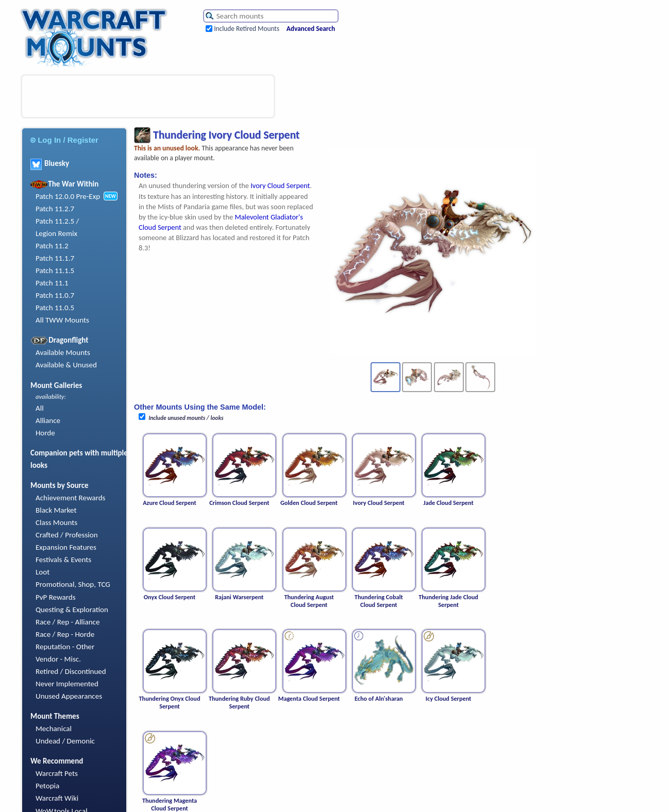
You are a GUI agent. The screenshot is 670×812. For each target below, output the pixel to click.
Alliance (48, 420)
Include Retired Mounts (247, 29)
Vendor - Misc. (58, 659)
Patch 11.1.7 (55, 258)
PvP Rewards (56, 597)
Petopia (47, 786)
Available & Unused (66, 365)
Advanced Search (311, 29)
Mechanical (54, 729)
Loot (43, 572)
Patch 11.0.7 (55, 295)
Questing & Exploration (72, 610)
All (40, 408)
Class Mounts (56, 522)
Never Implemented (67, 684)
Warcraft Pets (57, 773)
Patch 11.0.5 (55, 308)
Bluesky (50, 163)
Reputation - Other (65, 647)
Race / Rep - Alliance (68, 622)
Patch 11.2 (52, 246)
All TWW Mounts (62, 320)
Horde (45, 433)
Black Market (56, 510)
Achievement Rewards (71, 498)
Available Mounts (63, 352)
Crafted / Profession (67, 535)
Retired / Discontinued (71, 671)
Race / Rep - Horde (65, 634)
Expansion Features (66, 547)
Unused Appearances (69, 696)
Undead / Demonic (65, 741)
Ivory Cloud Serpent (280, 185)
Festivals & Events (63, 560)
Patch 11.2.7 (55, 209)
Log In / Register (64, 140)
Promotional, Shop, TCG (73, 584)
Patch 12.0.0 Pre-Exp (68, 196)
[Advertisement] (148, 96)
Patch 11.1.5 (55, 270)
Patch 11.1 (52, 283)
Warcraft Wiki (57, 798)
